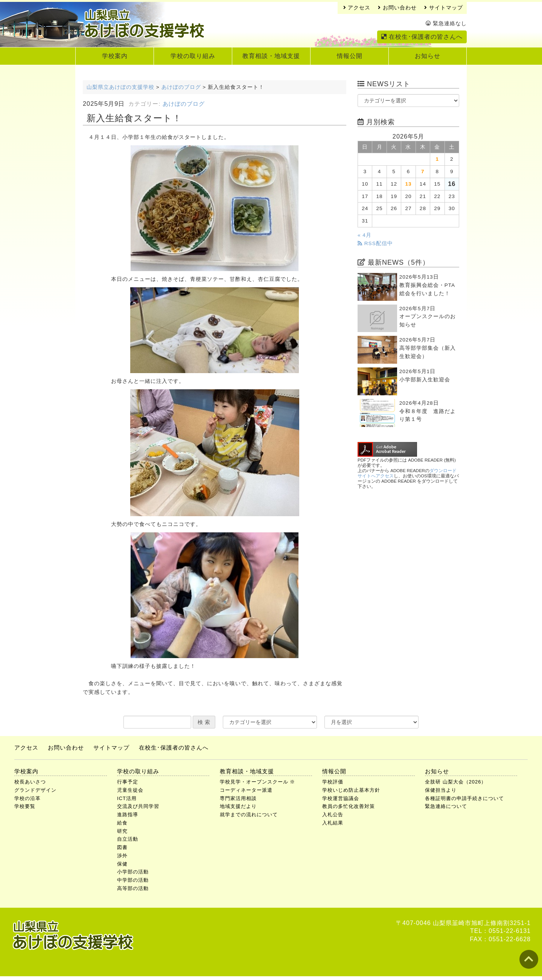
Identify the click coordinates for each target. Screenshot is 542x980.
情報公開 (350, 56)
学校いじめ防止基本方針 (351, 790)
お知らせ (428, 56)
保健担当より (441, 790)
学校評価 (333, 782)
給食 (122, 823)
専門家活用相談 (238, 798)
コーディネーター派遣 (246, 790)
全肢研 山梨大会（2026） (456, 782)
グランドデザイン (35, 790)
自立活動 (128, 839)
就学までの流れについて (249, 815)
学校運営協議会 (341, 798)
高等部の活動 (133, 888)
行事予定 (128, 782)
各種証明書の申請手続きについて (464, 798)
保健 (122, 864)
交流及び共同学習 (138, 806)
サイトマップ (444, 8)
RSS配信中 (375, 243)
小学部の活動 (133, 872)
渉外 (122, 856)
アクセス (357, 8)
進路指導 (128, 815)
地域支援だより (238, 806)
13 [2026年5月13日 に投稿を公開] (408, 184)
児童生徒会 (130, 790)
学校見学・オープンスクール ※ (258, 782)
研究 (122, 831)
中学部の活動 (133, 880)
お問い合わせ (397, 8)
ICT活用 (127, 798)
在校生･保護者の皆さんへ (422, 37)
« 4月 (365, 235)
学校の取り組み (193, 56)
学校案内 (115, 56)
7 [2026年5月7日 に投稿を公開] (423, 171)
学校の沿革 (27, 798)
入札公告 (333, 815)
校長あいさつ (30, 782)
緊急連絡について (446, 806)
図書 (122, 847)
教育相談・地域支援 (271, 56)
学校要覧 (25, 806)
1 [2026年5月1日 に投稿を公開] (438, 159)
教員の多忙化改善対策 (349, 806)
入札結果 (333, 823)
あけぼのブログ (184, 104)
